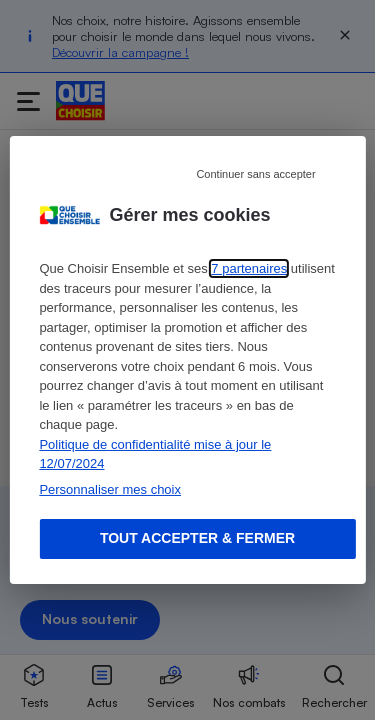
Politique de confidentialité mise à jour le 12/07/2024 (155, 454)
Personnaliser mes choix (110, 489)
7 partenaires (249, 268)
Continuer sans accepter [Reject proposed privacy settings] (255, 174)
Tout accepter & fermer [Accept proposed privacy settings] (197, 538)
